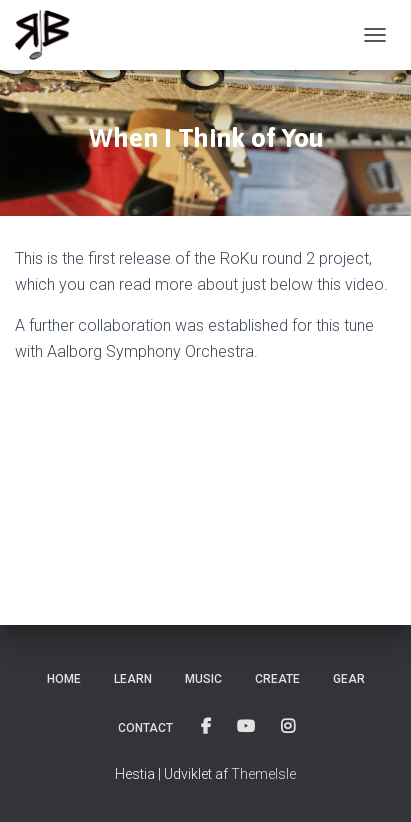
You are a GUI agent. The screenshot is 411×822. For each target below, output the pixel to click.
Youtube (247, 727)
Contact (145, 728)
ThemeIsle (263, 774)
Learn (133, 679)
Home (64, 679)
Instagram (289, 727)
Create (277, 679)
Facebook (207, 727)
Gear (349, 679)
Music (203, 679)
